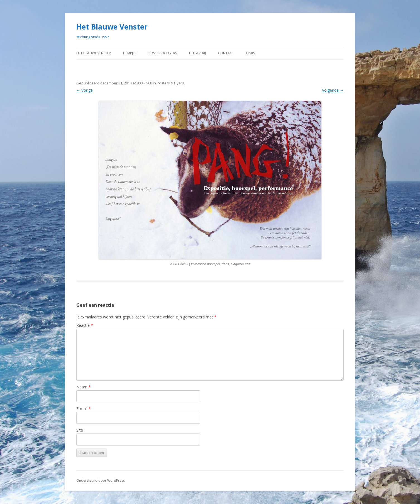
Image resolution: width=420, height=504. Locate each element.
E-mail (83, 409)
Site (80, 430)
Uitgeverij (210, 53)
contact (240, 53)
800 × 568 (143, 83)
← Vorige (84, 90)
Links (265, 53)
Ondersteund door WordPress (98, 480)
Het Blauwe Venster (110, 27)
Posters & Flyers (172, 53)
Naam (83, 387)
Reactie (84, 325)
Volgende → (333, 90)
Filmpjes (135, 53)
